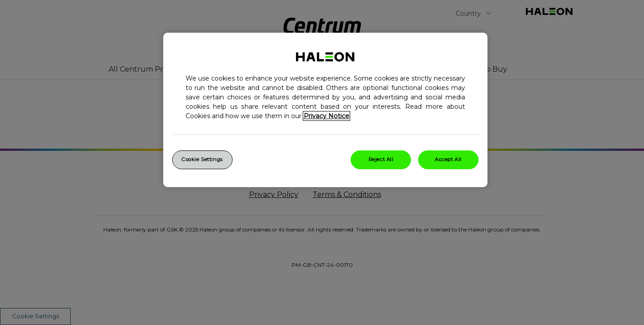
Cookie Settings (202, 159)
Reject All (381, 159)
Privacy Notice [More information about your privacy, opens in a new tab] (326, 116)
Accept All (448, 159)
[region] (325, 110)
